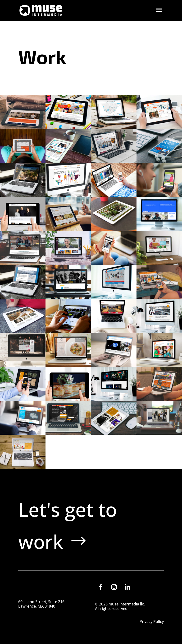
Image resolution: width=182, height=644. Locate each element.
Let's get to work (68, 525)
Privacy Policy (152, 622)
